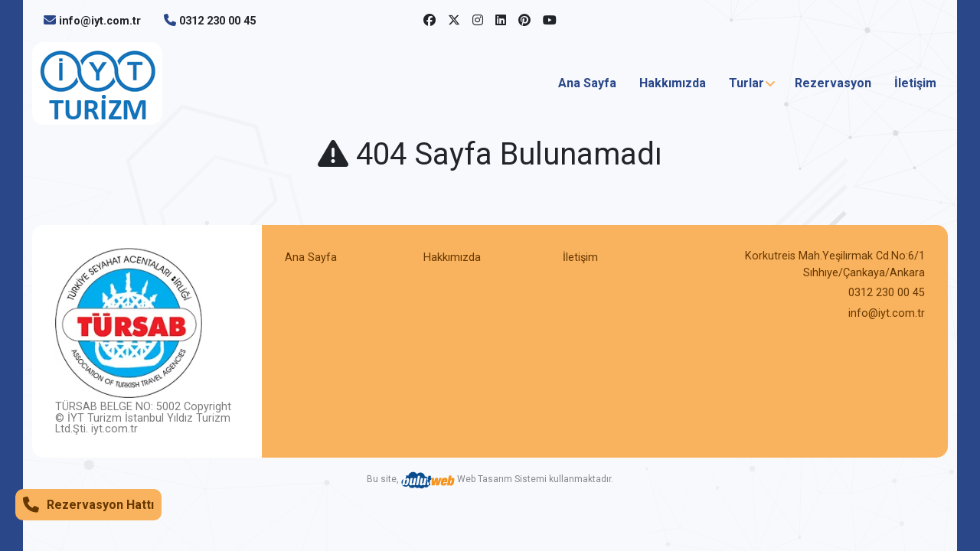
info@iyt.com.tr (100, 21)
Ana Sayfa (587, 83)
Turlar (746, 83)
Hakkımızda (673, 83)
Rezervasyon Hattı (88, 505)
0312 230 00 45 (217, 21)
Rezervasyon (833, 83)
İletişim (915, 83)
